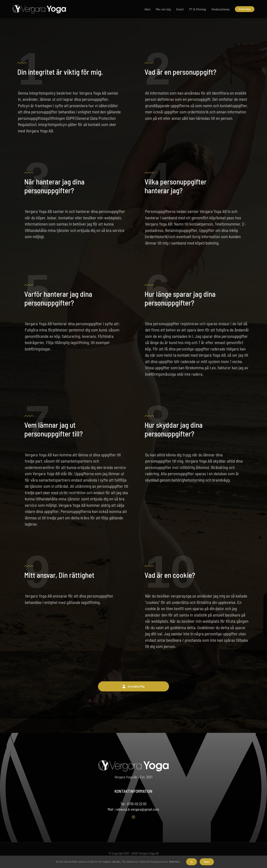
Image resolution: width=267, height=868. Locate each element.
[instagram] (133, 817)
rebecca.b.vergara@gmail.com (137, 809)
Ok (192, 862)
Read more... (175, 862)
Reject (207, 862)
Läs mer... (117, 862)
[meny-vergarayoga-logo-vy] (39, 7)
